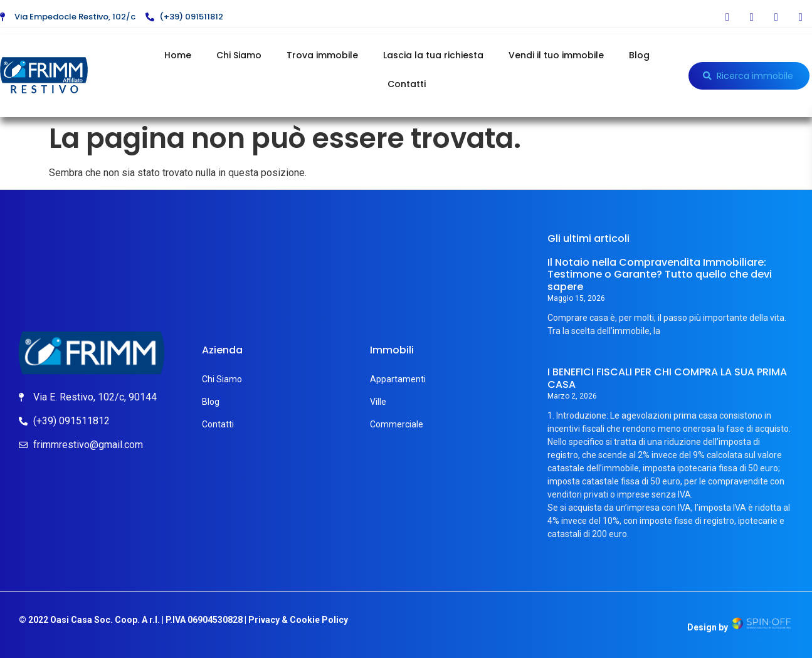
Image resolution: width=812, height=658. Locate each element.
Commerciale (397, 424)
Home (178, 55)
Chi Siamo (239, 55)
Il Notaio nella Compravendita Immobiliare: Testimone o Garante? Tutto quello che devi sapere (660, 274)
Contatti (407, 84)
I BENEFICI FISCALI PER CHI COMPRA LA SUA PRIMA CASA (667, 378)
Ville (378, 402)
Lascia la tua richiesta (433, 55)
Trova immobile (322, 55)
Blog (639, 55)
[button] (749, 76)
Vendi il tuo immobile (556, 55)
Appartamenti (398, 379)
